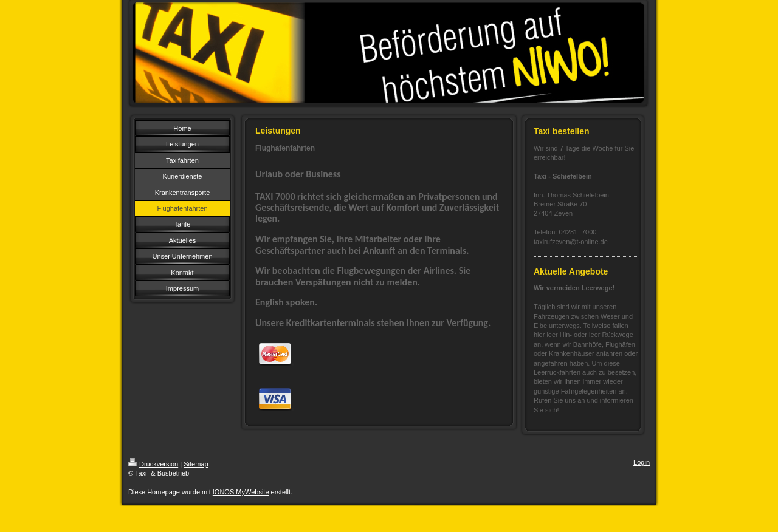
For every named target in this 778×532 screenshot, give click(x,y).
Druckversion (153, 464)
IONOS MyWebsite (241, 492)
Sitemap (196, 464)
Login (642, 462)
